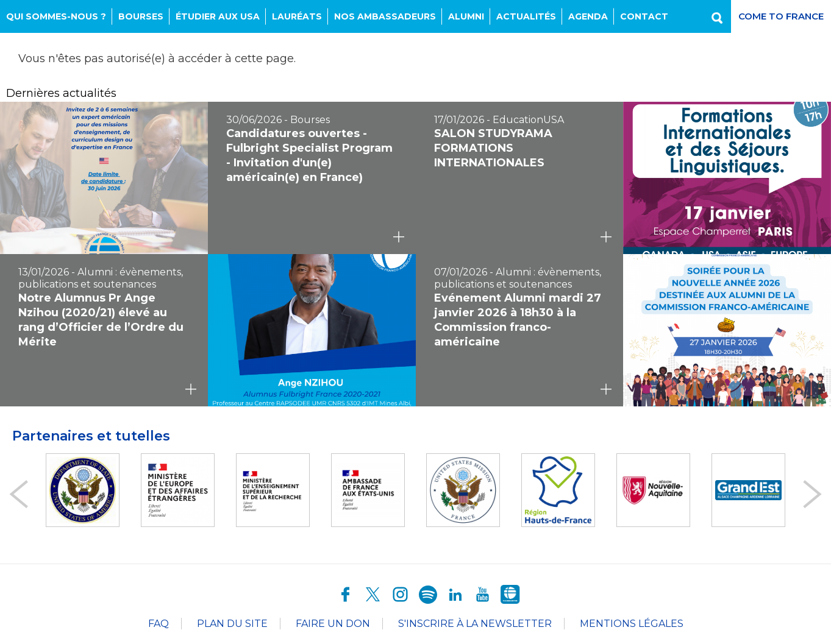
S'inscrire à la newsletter (475, 624)
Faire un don (333, 624)
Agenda (588, 16)
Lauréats (297, 16)
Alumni (466, 16)
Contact (644, 16)
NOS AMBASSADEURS (385, 16)
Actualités (526, 16)
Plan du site (232, 624)
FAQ (159, 624)
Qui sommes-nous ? (56, 16)
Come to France (781, 16)
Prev (19, 494)
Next (812, 494)
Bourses (141, 16)
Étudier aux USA (218, 16)
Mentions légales (632, 624)
